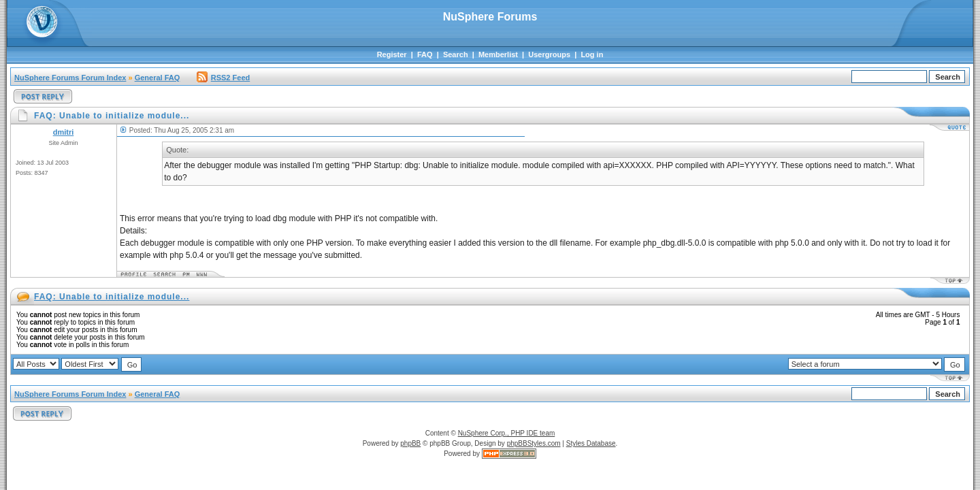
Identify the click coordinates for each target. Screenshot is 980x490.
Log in (592, 54)
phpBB (410, 443)
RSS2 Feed (223, 78)
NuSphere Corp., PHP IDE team (507, 433)
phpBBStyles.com (534, 443)
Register (392, 54)
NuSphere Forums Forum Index (70, 78)
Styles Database (591, 443)
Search (456, 54)
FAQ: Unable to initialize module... (112, 297)
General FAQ (158, 78)
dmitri (64, 132)
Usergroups (549, 54)
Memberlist (498, 54)
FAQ (425, 54)
